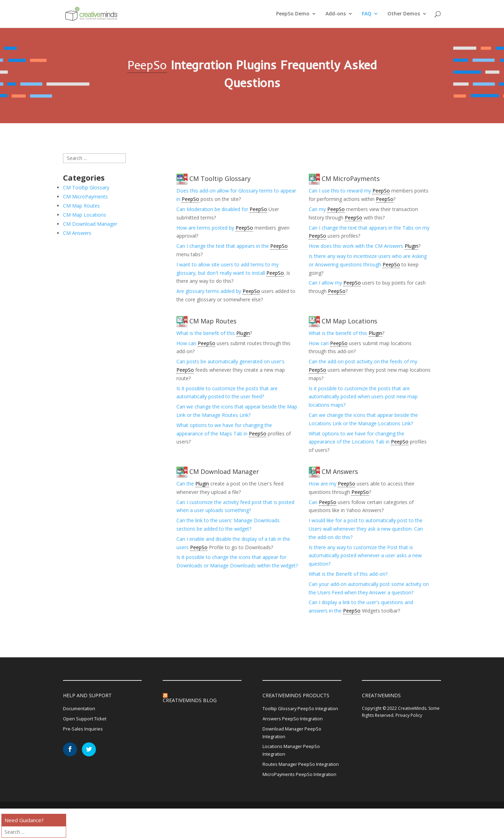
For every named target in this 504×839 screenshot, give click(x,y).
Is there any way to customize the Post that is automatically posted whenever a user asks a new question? (365, 556)
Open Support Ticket (86, 720)
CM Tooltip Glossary (213, 179)
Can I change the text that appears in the (223, 246)
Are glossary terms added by (209, 291)
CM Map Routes (206, 321)
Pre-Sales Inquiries (84, 731)
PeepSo (147, 65)
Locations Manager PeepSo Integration (294, 762)
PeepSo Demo (293, 14)
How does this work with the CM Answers (357, 246)
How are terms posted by (206, 228)
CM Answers (333, 471)
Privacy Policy (409, 715)
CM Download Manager (218, 471)
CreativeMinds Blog (190, 700)
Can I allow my (326, 283)
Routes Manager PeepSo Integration (291, 781)
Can (314, 502)
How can (187, 343)
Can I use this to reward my (341, 191)
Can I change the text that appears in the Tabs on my (369, 228)
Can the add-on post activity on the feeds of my (363, 361)
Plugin (411, 246)
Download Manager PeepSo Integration (295, 743)
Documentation (81, 709)
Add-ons (336, 14)
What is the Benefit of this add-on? (348, 574)
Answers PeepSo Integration (295, 728)
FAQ (367, 14)
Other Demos (404, 14)
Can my (318, 209)
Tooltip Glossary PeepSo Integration (290, 713)
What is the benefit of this (206, 333)
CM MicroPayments (344, 179)
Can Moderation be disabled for (213, 209)
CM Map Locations (343, 321)
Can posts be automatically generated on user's (230, 361)
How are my (323, 484)
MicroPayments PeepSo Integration (290, 800)
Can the (186, 484)
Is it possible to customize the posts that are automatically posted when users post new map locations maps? (363, 397)
